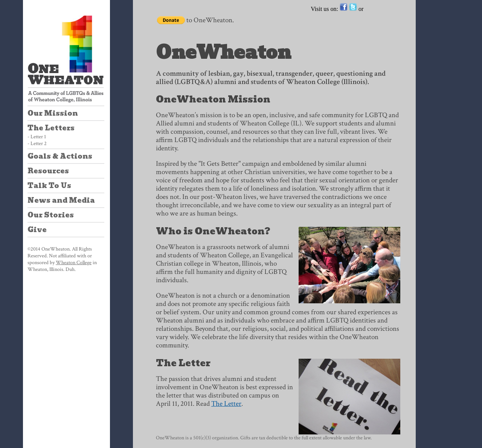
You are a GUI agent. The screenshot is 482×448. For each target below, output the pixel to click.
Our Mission (53, 113)
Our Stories (51, 215)
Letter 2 (39, 144)
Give (37, 230)
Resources (48, 171)
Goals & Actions (60, 156)
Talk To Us (49, 186)
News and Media (61, 200)
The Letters (51, 128)
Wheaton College (74, 263)
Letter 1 (38, 137)
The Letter (226, 404)
